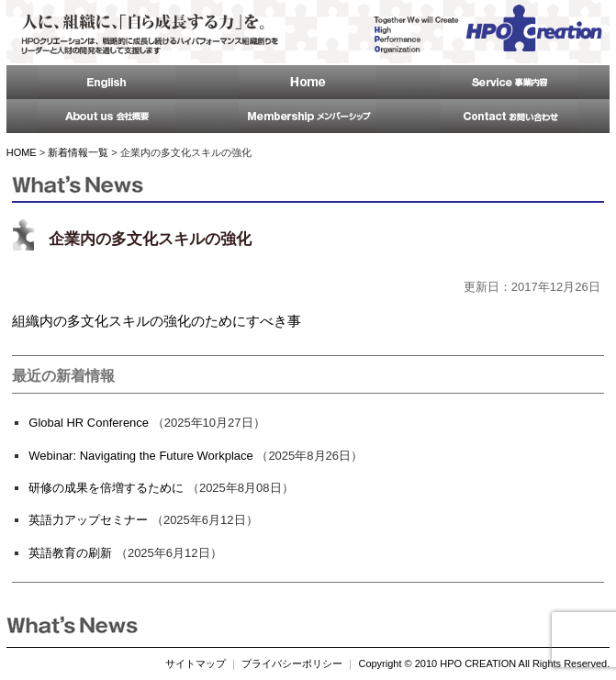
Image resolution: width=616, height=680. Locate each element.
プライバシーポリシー (292, 663)
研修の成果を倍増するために (106, 488)
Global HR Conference (89, 423)
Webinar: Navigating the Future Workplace (140, 456)
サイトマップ (196, 663)
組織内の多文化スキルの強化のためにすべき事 (157, 321)
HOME (22, 152)
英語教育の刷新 (70, 553)
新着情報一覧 (78, 152)
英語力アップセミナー (88, 520)
